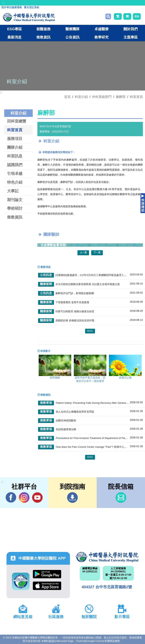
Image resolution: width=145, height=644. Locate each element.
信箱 (121, 498)
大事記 (13, 191)
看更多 (90, 331)
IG (24, 498)
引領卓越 (15, 173)
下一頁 (97, 252)
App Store (47, 586)
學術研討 (15, 208)
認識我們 (15, 165)
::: (4, 3)
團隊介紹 (15, 147)
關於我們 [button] (131, 29)
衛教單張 (46, 403)
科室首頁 (136, 97)
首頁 (67, 97)
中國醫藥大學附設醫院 (107, 557)
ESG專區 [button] (15, 29)
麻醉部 (121, 97)
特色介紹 (15, 182)
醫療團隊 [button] (72, 29)
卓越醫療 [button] (102, 29)
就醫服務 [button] (43, 29)
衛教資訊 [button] (43, 37)
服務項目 (15, 139)
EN (137, 16)
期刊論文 (15, 200)
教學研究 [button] (102, 37)
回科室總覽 (17, 121)
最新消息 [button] (14, 37)
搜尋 (108, 16)
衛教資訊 (15, 217)
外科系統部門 (102, 97)
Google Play (47, 574)
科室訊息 (15, 156)
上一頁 (83, 252)
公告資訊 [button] (72, 37)
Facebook (11, 497)
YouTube (37, 497)
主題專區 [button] (131, 37)
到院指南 (72, 498)
